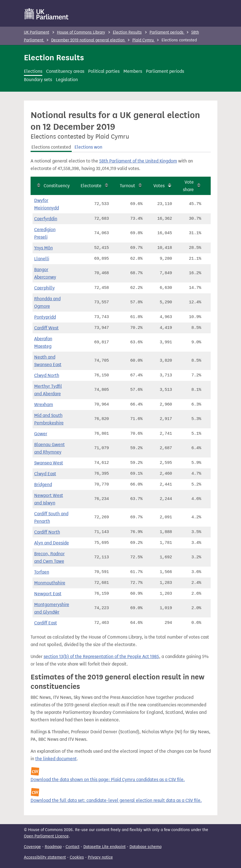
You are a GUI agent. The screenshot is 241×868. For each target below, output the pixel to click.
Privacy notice (100, 857)
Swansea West (49, 463)
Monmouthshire (50, 583)
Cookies (77, 857)
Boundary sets (38, 80)
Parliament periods (167, 32)
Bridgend (43, 485)
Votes (159, 186)
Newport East (48, 594)
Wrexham (44, 405)
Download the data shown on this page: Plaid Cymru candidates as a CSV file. (108, 780)
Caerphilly (44, 288)
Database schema (146, 847)
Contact (73, 847)
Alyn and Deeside (52, 543)
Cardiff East (46, 623)
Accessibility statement (45, 857)
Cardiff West (46, 328)
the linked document (56, 759)
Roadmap (53, 847)
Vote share (188, 186)
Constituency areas (65, 71)
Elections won (88, 147)
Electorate (91, 186)
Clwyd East (45, 474)
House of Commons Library (81, 32)
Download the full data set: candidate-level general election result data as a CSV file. (116, 800)
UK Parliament (37, 32)
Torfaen (42, 572)
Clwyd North (47, 375)
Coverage (32, 847)
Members (133, 71)
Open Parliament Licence (46, 836)
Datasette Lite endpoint (105, 847)
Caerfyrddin (46, 219)
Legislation (67, 80)
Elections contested (51, 147)
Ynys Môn (44, 248)
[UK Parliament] (47, 14)
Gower (41, 434)
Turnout (127, 186)
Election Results (127, 32)
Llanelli (42, 259)
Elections (33, 71)
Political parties (104, 71)
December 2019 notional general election (88, 40)
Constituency (57, 186)
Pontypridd (45, 317)
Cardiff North (47, 532)
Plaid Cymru (144, 40)
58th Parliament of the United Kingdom (138, 161)
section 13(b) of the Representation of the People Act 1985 (101, 656)
